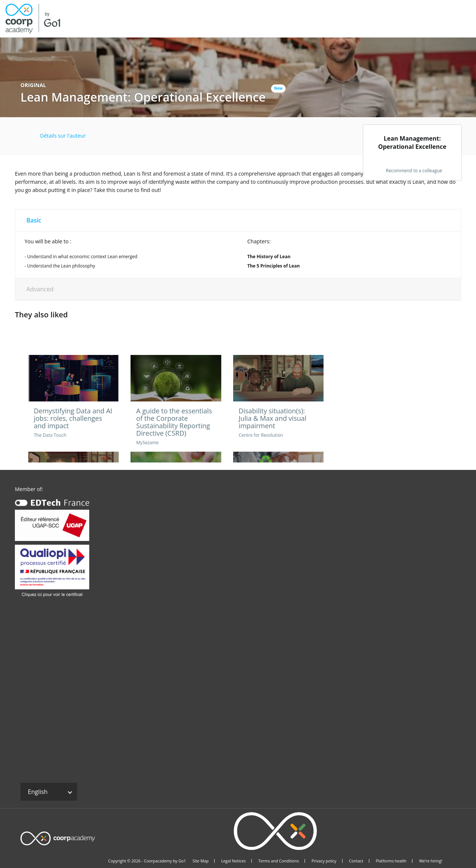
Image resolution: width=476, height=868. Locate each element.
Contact (356, 861)
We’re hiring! (431, 861)
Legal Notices (234, 861)
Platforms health (391, 861)
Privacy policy (324, 861)
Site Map (201, 861)
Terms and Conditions (279, 861)
